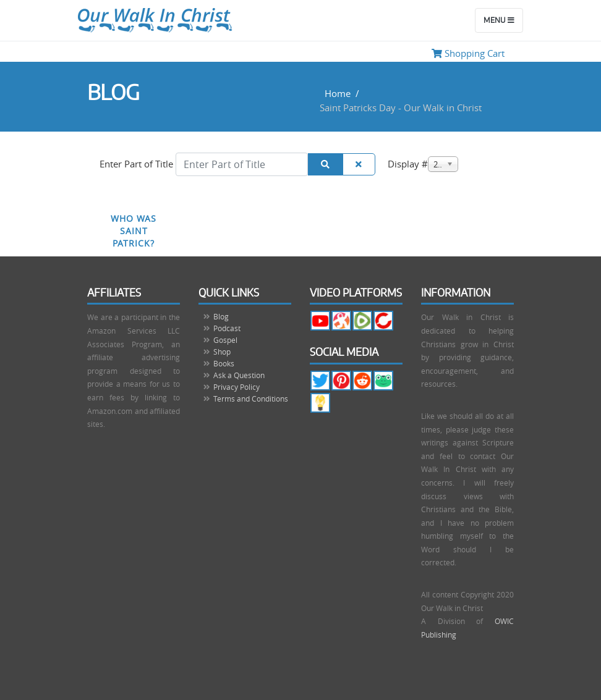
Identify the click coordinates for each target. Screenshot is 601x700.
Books (224, 363)
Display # (408, 164)
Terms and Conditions (251, 398)
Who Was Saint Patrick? (134, 231)
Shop (222, 352)
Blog (221, 316)
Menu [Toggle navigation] (499, 20)
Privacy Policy (237, 387)
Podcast (227, 328)
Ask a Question (239, 375)
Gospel (225, 340)
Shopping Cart (468, 53)
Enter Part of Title (138, 164)
